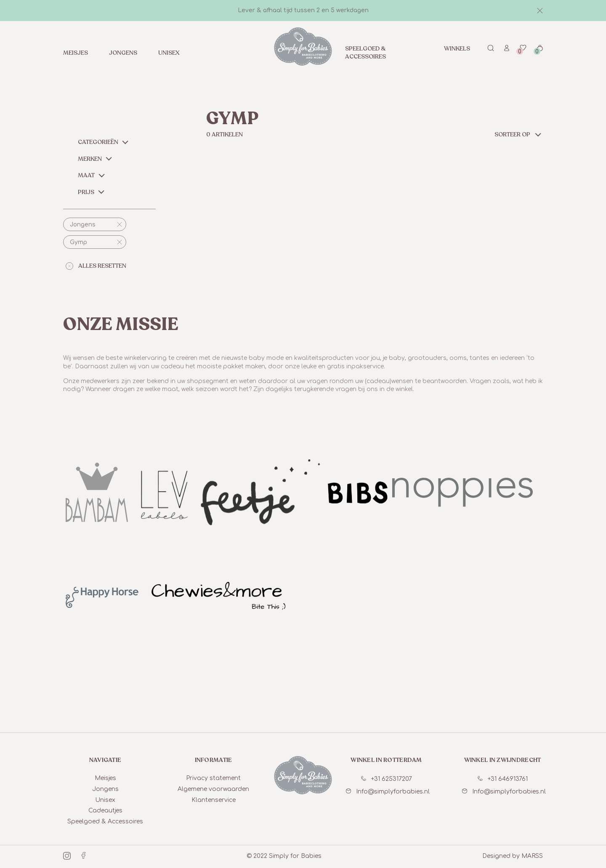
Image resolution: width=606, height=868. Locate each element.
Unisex (169, 53)
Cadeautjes (105, 811)
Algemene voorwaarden (213, 789)
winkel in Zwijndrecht (503, 760)
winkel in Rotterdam (386, 760)
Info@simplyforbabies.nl (388, 792)
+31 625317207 (387, 779)
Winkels (457, 49)
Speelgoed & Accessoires (365, 53)
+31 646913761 (503, 779)
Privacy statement (213, 778)
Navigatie (105, 760)
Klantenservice (214, 800)
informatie (214, 760)
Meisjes (76, 53)
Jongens (123, 53)
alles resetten (96, 266)
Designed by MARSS (513, 856)
